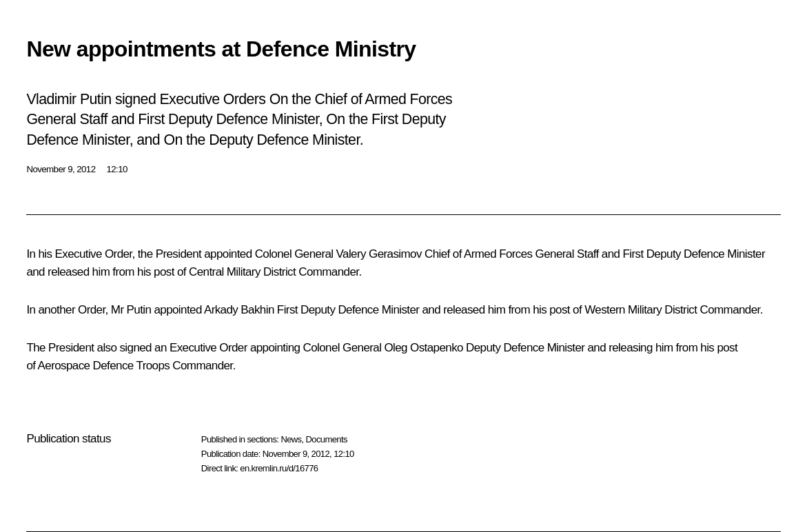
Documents (327, 439)
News (291, 439)
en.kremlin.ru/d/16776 (279, 468)
